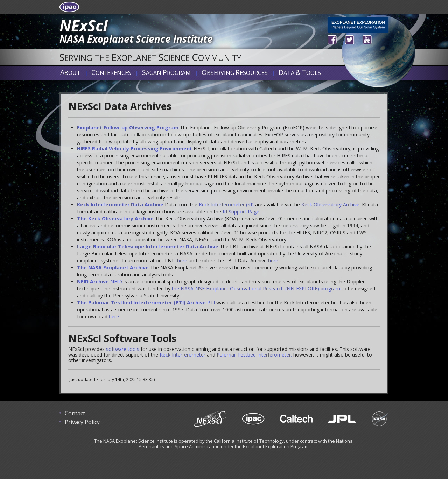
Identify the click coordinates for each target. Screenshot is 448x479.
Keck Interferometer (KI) (226, 205)
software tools (123, 349)
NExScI (84, 26)
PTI (211, 302)
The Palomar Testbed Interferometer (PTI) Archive (141, 302)
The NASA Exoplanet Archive (113, 267)
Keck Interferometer (183, 355)
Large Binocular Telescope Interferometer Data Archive (148, 246)
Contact (75, 413)
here (182, 260)
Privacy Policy (82, 422)
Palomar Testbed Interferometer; (254, 355)
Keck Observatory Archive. (331, 205)
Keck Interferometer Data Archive (120, 205)
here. (274, 260)
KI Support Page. (241, 212)
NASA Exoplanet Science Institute (136, 39)
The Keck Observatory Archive (115, 219)
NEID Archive (93, 281)
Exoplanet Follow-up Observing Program (128, 128)
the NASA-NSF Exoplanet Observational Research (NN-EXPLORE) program (256, 288)
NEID (116, 281)
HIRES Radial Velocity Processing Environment (135, 149)
